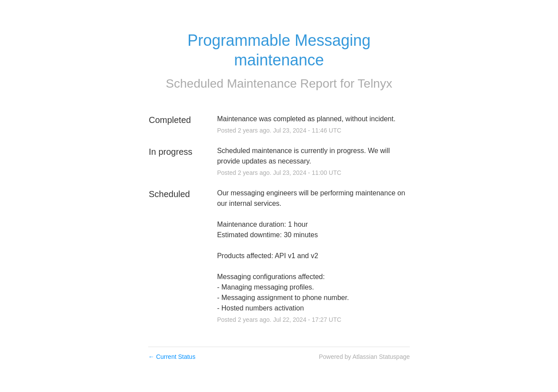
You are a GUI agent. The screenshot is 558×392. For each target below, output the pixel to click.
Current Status (172, 357)
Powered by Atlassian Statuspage (364, 357)
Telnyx (375, 84)
